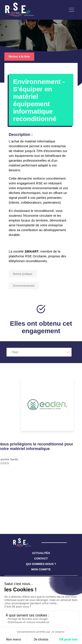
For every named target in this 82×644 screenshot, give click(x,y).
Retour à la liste (19, 56)
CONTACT (41, 558)
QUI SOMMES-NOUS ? (41, 564)
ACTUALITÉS (41, 553)
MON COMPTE (41, 569)
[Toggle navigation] (72, 10)
